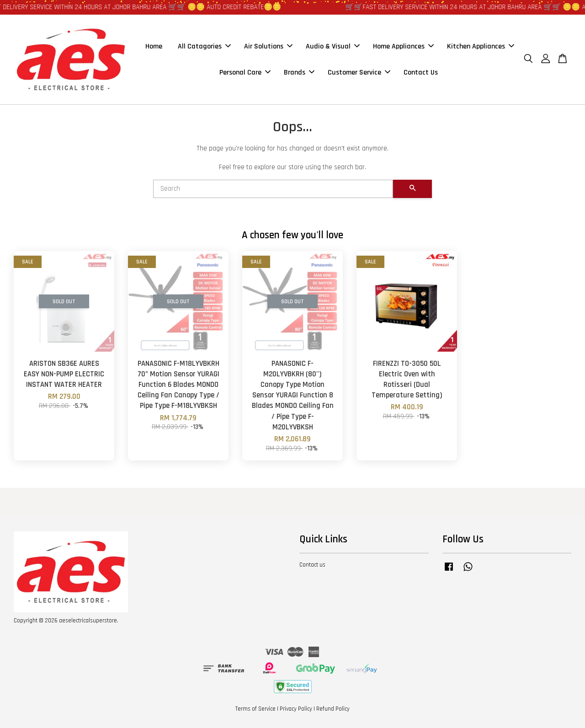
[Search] (273, 189)
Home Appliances (403, 46)
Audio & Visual (333, 46)
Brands (299, 72)
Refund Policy (333, 709)
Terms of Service (255, 709)
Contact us (312, 565)
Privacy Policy (296, 709)
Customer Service (359, 72)
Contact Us (421, 72)
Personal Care (245, 72)
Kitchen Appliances (481, 46)
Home (154, 46)
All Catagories (204, 46)
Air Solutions (268, 46)
